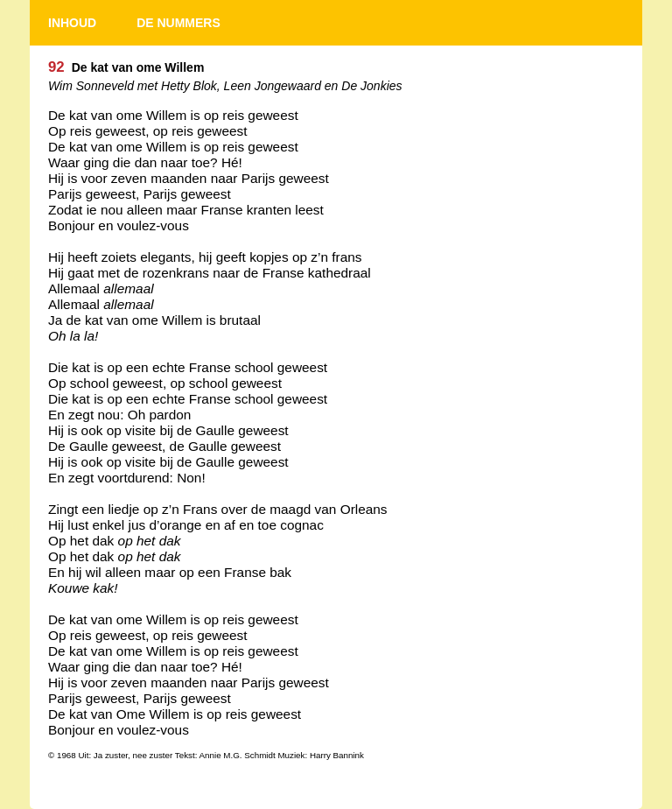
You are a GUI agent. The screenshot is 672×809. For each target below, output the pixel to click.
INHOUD (72, 23)
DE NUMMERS (178, 23)
